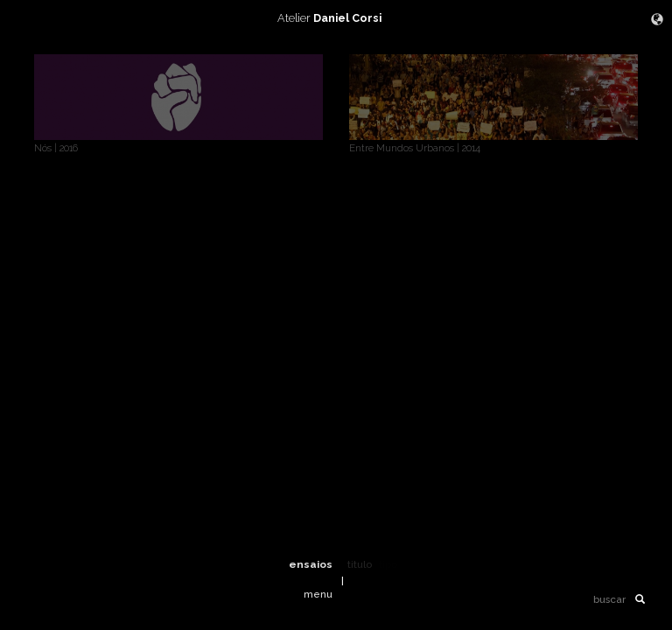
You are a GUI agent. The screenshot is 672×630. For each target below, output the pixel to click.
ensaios (311, 564)
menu (318, 594)
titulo (360, 564)
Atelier (336, 18)
